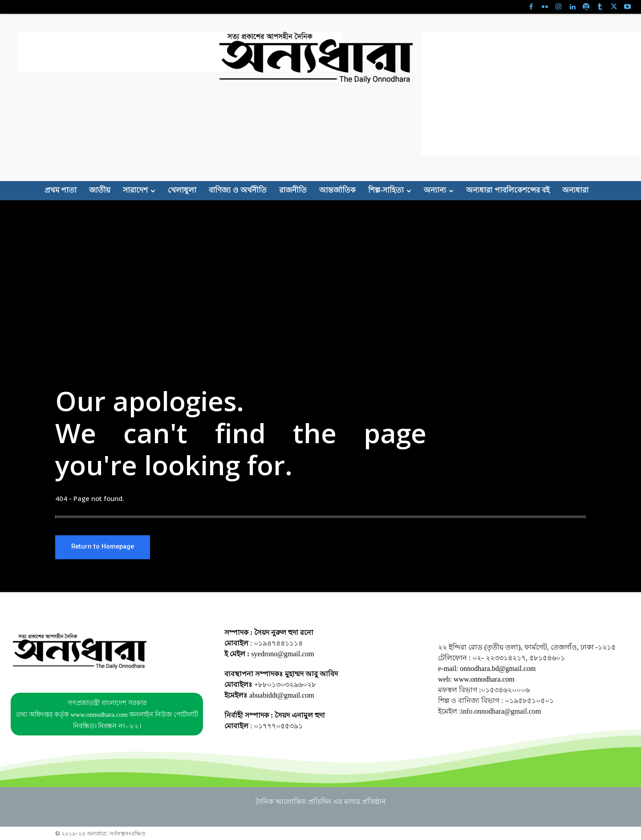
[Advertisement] (179, 52)
